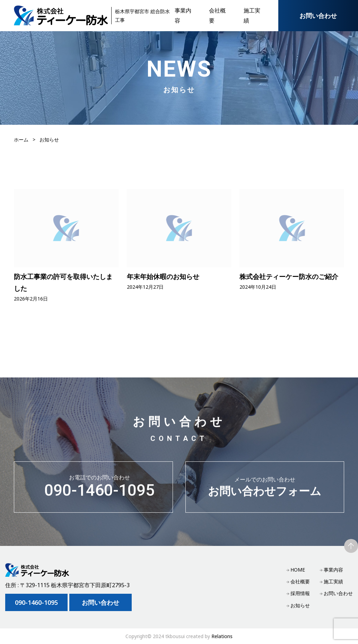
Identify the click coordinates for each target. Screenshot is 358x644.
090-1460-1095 (99, 490)
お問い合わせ (318, 16)
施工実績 (333, 581)
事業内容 (333, 570)
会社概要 (300, 581)
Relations (222, 636)
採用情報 (300, 593)
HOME (298, 570)
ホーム (21, 140)
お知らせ (300, 605)
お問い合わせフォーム (265, 490)
